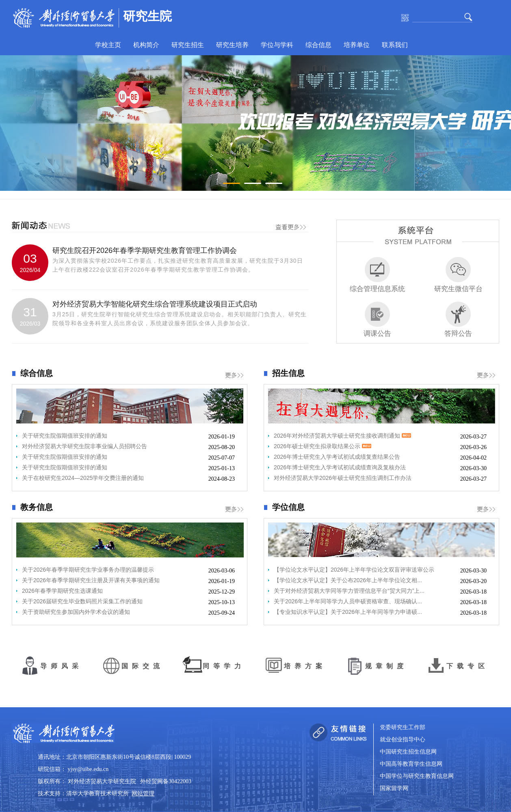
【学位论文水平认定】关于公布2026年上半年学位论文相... (348, 580)
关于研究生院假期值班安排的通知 (65, 436)
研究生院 (147, 16)
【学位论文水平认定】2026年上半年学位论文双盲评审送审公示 (354, 570)
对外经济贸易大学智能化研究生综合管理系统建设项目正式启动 (155, 304)
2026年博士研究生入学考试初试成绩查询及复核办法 (340, 467)
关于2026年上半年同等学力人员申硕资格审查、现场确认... (348, 601)
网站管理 (143, 794)
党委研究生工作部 (403, 727)
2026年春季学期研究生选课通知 (62, 591)
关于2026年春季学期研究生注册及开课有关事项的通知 (91, 580)
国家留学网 (394, 788)
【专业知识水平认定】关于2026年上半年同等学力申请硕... (348, 612)
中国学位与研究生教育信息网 (417, 776)
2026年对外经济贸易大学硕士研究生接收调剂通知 (342, 436)
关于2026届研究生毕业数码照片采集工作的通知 (82, 601)
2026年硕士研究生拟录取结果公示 (323, 446)
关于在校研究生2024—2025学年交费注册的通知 (83, 478)
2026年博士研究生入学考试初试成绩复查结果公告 (337, 457)
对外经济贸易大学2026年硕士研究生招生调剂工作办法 (343, 478)
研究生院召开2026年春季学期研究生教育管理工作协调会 (145, 251)
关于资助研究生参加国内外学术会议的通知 (76, 612)
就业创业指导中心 (403, 740)
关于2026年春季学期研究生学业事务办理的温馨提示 (88, 570)
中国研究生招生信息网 (408, 752)
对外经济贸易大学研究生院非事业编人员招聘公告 (84, 446)
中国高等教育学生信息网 (411, 764)
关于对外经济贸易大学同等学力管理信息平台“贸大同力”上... (349, 591)
